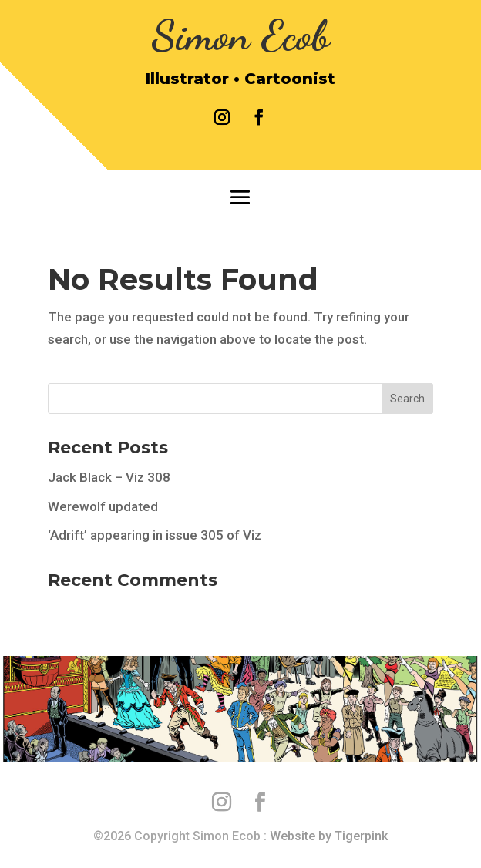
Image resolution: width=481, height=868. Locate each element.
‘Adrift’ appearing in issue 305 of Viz (155, 535)
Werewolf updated (103, 506)
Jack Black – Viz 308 (109, 477)
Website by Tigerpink (329, 836)
